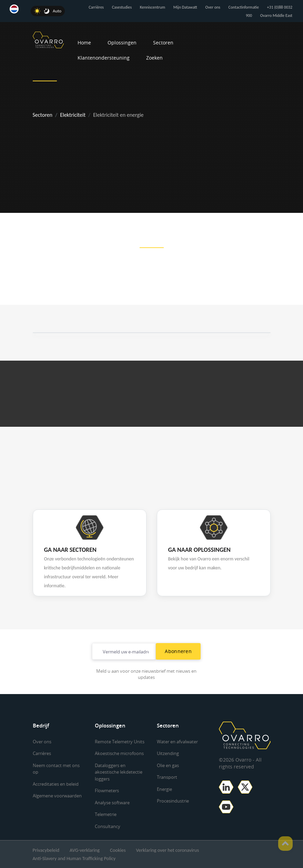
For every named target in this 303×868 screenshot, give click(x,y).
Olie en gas (168, 765)
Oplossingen (122, 43)
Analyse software (112, 803)
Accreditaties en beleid (56, 784)
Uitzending (168, 753)
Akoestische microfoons (119, 753)
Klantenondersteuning (104, 58)
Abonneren (178, 651)
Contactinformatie (244, 7)
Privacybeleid (46, 850)
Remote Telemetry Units (120, 742)
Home (84, 43)
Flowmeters (107, 790)
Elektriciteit (73, 115)
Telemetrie (106, 814)
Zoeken (154, 58)
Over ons (213, 7)
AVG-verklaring (85, 850)
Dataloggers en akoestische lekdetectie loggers (119, 772)
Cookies (118, 850)
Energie (164, 789)
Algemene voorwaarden (57, 796)
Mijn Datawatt (185, 7)
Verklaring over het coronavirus (168, 850)
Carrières (96, 7)
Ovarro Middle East (276, 15)
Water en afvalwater (177, 742)
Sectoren (163, 43)
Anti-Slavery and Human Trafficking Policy (74, 858)
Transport (167, 777)
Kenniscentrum (153, 7)
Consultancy (108, 826)
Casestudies (122, 7)
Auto (57, 11)
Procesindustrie (173, 801)
